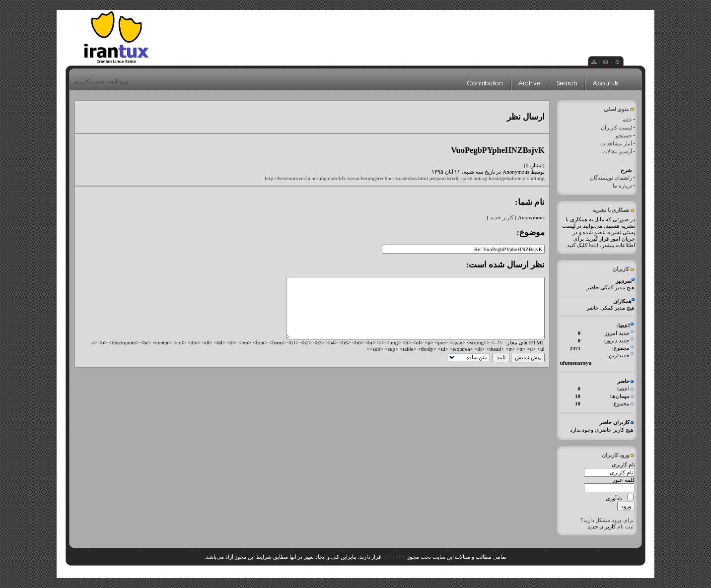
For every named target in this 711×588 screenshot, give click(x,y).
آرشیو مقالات (617, 151)
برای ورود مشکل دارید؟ (607, 520)
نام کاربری (623, 464)
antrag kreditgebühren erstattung (509, 178)
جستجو (624, 135)
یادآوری (614, 498)
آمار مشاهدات (616, 143)
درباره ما (622, 186)
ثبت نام (625, 526)
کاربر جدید (502, 217)
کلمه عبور (624, 480)
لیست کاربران (616, 128)
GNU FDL (394, 557)
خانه (627, 120)
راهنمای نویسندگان (611, 178)
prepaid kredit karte (451, 178)
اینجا (594, 245)
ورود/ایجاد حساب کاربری (102, 81)
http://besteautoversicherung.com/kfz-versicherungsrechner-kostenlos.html (346, 178)
